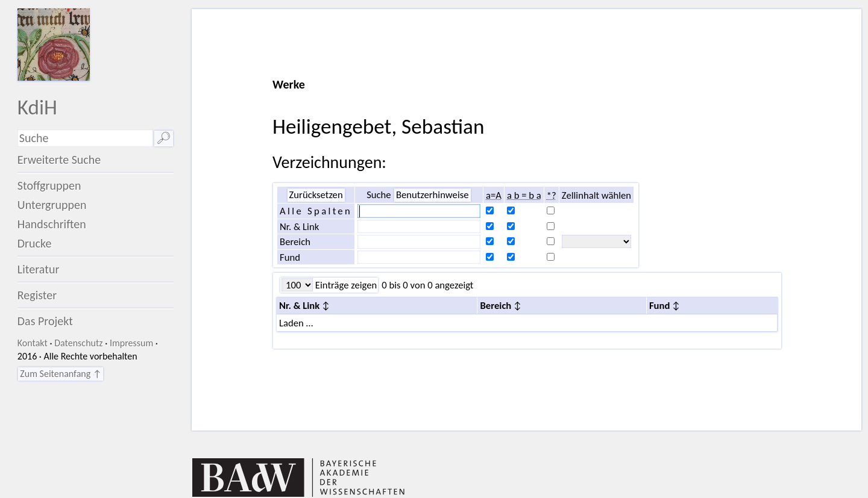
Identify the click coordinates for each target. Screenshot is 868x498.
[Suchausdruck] (85, 138)
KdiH (37, 107)
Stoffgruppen (49, 185)
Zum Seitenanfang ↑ (61, 374)
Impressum (131, 343)
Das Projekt (45, 321)
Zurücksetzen (316, 195)
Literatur (39, 269)
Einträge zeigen (345, 285)
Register (37, 295)
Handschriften (52, 224)
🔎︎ (164, 138)
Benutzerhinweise (432, 195)
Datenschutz (78, 343)
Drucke (35, 243)
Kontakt (33, 343)
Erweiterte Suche (59, 160)
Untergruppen (52, 205)
